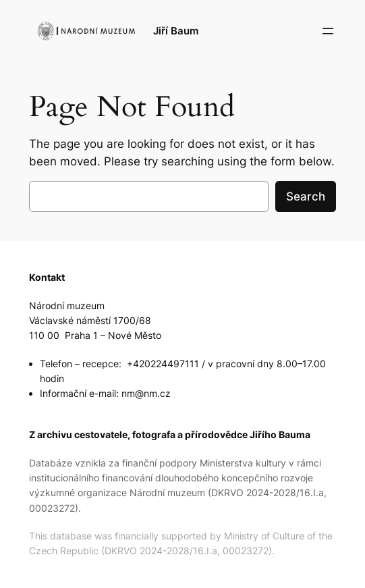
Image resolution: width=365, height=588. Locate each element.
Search (306, 196)
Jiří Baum (176, 31)
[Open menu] (328, 31)
